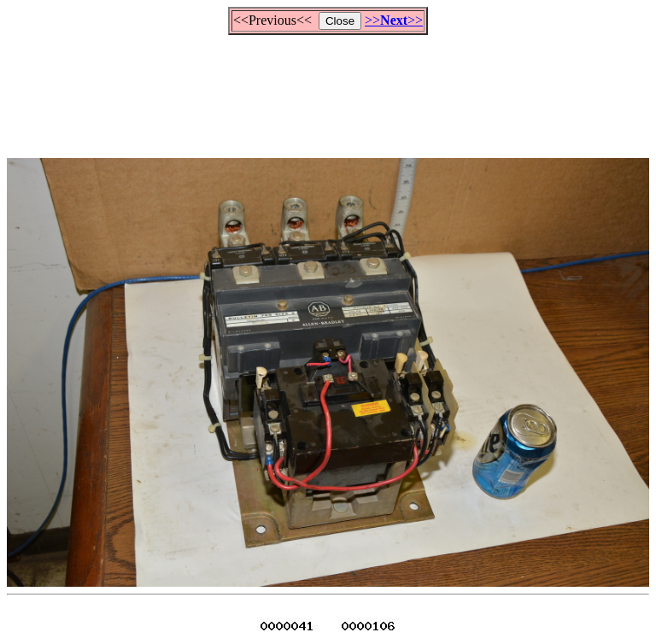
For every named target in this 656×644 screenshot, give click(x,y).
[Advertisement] (328, 89)
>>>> (394, 20)
